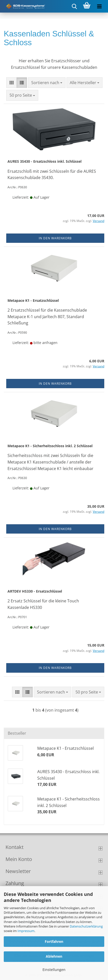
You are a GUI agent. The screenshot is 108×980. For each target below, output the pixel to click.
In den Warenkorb (55, 238)
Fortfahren (54, 941)
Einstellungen (54, 970)
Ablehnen (54, 956)
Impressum (26, 931)
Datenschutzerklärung (86, 926)
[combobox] (47, 83)
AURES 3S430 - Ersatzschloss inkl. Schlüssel (44, 161)
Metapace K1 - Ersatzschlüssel (33, 300)
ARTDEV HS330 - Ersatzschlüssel (35, 591)
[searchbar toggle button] (74, 6)
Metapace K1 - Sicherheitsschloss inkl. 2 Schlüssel (50, 446)
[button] (11, 83)
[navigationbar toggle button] (99, 6)
